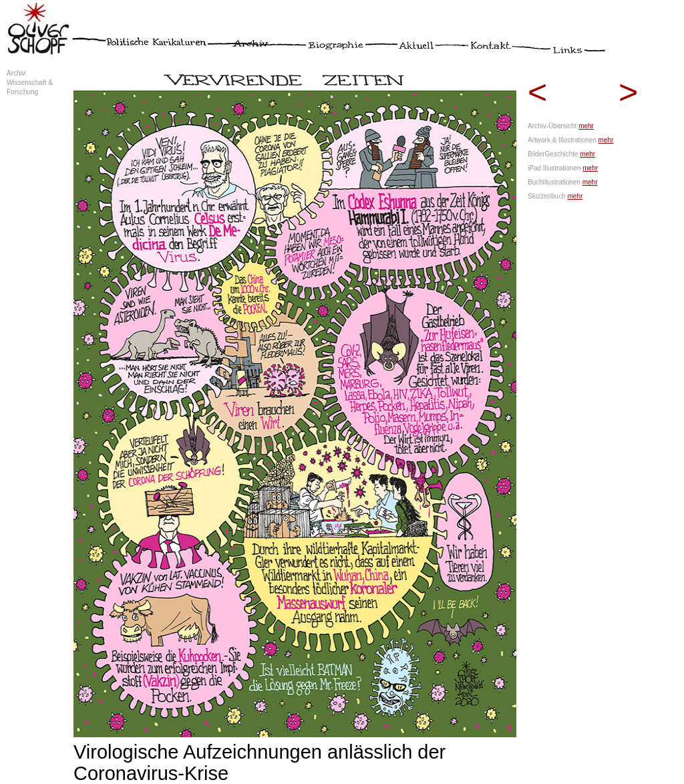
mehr (586, 126)
